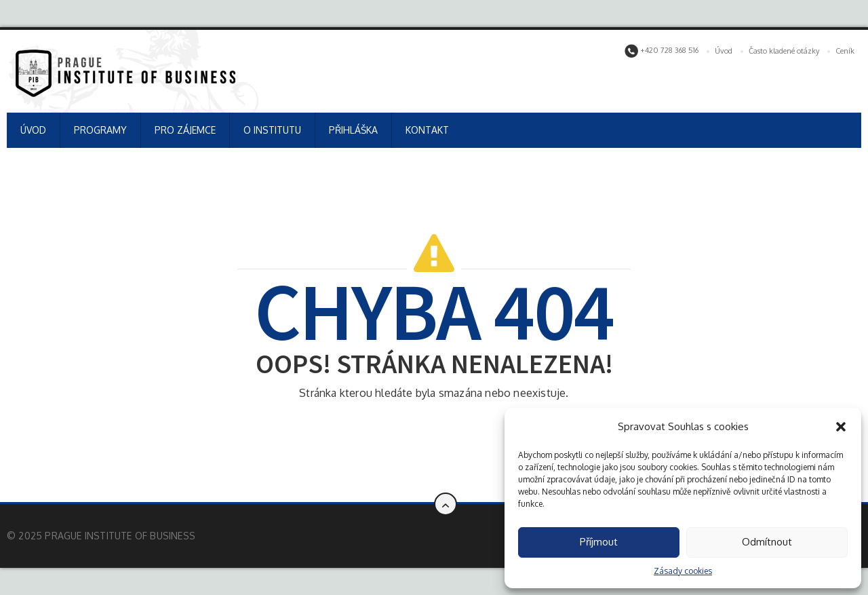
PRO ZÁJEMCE (185, 130)
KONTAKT (427, 130)
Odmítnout (767, 542)
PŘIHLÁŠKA (353, 130)
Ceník (845, 51)
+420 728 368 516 (662, 51)
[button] (841, 427)
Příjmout (599, 542)
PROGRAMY (100, 130)
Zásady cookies (683, 571)
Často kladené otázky (784, 51)
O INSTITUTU (272, 130)
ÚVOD (33, 130)
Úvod (724, 51)
